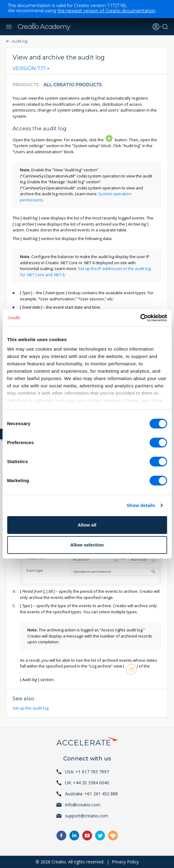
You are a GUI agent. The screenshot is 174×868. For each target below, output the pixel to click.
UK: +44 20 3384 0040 (87, 783)
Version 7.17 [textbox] (29, 69)
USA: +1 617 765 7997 (87, 772)
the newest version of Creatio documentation (106, 11)
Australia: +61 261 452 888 (91, 794)
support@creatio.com (87, 816)
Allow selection (87, 545)
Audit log (19, 41)
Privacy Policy (125, 862)
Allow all (87, 525)
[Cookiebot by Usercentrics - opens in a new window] (140, 318)
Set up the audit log (31, 708)
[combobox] (31, 70)
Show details (141, 505)
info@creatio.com (83, 805)
